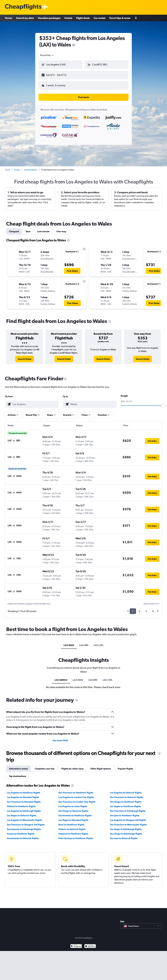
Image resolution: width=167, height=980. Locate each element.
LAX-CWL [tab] (99, 645)
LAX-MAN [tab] (69, 645)
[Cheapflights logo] (23, 7)
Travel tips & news (120, 18)
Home (9, 18)
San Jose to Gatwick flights (124, 838)
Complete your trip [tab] (45, 769)
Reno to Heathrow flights (71, 825)
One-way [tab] (61, 231)
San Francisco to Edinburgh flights (128, 811)
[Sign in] (136, 18)
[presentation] (74, 45)
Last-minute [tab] (43, 231)
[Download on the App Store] (90, 946)
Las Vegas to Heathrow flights (125, 806)
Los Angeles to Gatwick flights (126, 793)
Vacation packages (49, 18)
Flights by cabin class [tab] (72, 769)
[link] (25, 359)
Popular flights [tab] (125, 769)
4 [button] (153, 611)
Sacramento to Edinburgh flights (24, 829)
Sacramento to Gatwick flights (23, 838)
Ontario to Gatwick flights (72, 829)
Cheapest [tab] (14, 231)
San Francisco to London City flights (77, 802)
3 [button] (146, 611)
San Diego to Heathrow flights (126, 802)
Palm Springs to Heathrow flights (76, 838)
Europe (17, 170)
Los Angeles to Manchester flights (24, 820)
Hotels (68, 18)
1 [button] (133, 611)
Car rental (99, 18)
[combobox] (47, 55)
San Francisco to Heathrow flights (76, 793)
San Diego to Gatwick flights (73, 811)
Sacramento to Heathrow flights (75, 815)
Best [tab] (28, 231)
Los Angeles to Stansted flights (23, 797)
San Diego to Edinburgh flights (126, 834)
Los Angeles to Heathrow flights (23, 793)
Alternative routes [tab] (18, 769)
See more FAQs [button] (60, 740)
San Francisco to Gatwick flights (127, 797)
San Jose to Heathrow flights (125, 815)
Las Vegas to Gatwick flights (22, 815)
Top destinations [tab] (17, 776)
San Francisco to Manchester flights (128, 825)
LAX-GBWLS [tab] (61, 680)
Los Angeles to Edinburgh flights (24, 811)
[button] (61, 65)
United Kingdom (31, 170)
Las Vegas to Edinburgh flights (126, 829)
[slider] (163, 405)
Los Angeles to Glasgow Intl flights (128, 820)
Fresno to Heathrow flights (21, 834)
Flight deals (83, 18)
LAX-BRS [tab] (84, 645)
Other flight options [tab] (101, 769)
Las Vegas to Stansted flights (73, 820)
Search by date (25, 18)
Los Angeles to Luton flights (73, 806)
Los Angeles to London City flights (76, 797)
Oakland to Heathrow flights (73, 834)
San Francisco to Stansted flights (24, 802)
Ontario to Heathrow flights (21, 806)
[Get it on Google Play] (76, 946)
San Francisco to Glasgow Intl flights (26, 825)
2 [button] (139, 611)
